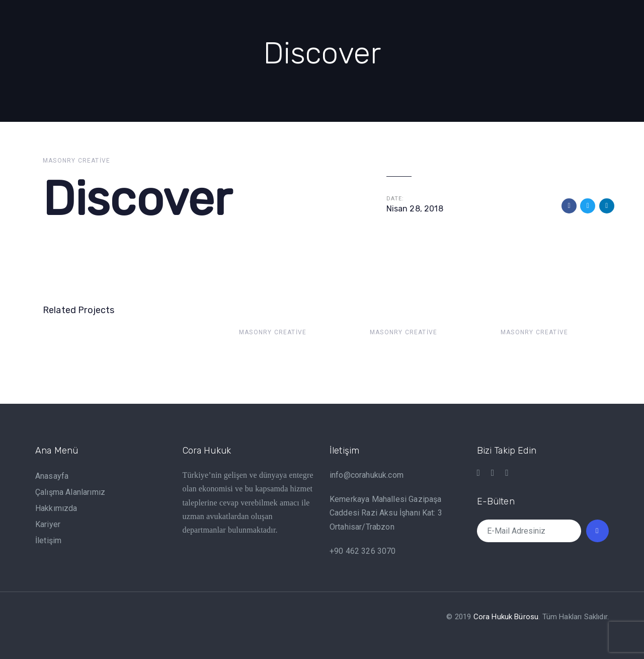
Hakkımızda (56, 508)
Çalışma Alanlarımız (70, 492)
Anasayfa (52, 476)
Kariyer (48, 524)
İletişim (48, 540)
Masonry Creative (76, 161)
